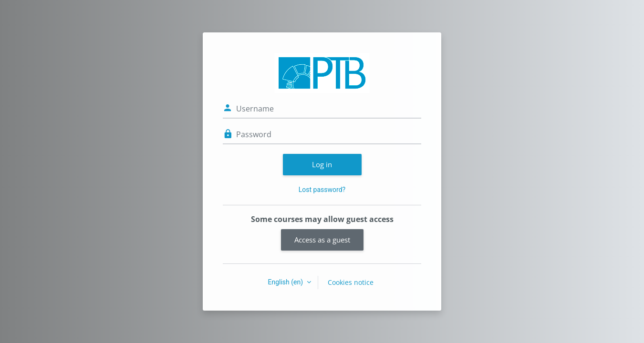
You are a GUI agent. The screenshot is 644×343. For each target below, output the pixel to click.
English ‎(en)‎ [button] (286, 282)
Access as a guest (322, 240)
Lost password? (322, 190)
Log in (322, 164)
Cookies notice (351, 282)
